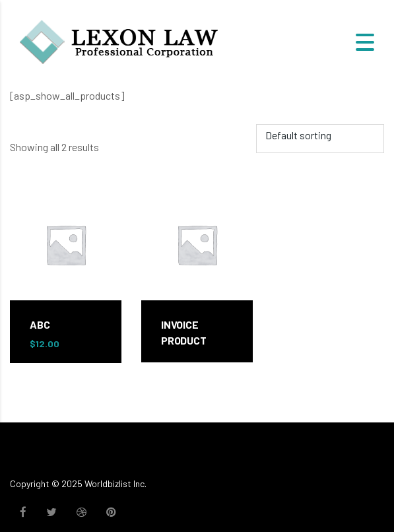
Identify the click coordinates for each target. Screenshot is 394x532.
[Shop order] (320, 139)
